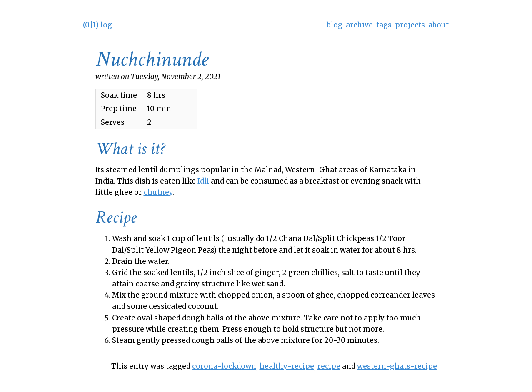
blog (335, 25)
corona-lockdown (224, 366)
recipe (329, 366)
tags (384, 25)
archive (359, 25)
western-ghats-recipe (397, 366)
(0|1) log (97, 25)
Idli (203, 181)
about (438, 25)
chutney (158, 192)
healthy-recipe (287, 366)
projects (410, 25)
